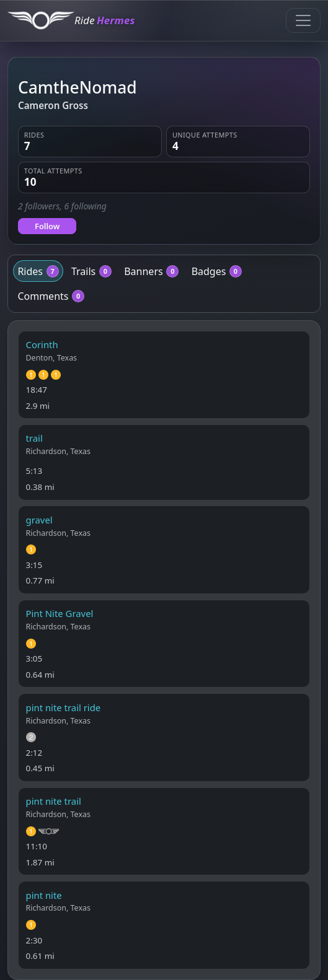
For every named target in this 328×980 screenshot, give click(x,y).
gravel (39, 520)
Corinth (42, 344)
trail (34, 438)
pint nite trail (54, 801)
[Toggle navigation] (303, 20)
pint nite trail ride (64, 707)
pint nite (44, 895)
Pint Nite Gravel (60, 613)
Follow (47, 226)
